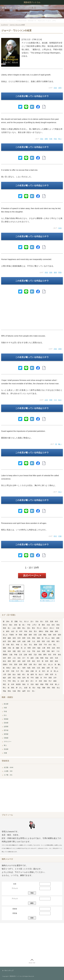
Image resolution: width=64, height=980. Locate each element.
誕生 (14, 668)
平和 (9, 681)
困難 (4, 648)
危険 (50, 635)
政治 (4, 661)
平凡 (4, 681)
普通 (50, 678)
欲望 (26, 688)
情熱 (40, 655)
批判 (24, 678)
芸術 (9, 641)
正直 (46, 400)
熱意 (19, 674)
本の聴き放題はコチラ (47, 601)
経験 (46, 139)
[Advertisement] (32, 313)
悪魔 (16, 621)
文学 (55, 678)
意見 (47, 621)
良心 (60, 492)
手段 (34, 651)
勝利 (45, 655)
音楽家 (6, 749)
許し (21, 688)
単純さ (9, 668)
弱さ (34, 688)
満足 (4, 684)
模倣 (42, 684)
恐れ (29, 628)
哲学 (8, 671)
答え (31, 645)
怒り (42, 621)
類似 (9, 691)
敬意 (53, 638)
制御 (42, 658)
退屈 (16, 664)
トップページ (4, 25)
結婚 (24, 641)
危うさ (26, 621)
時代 (55, 536)
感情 (30, 635)
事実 (49, 648)
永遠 (48, 625)
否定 (14, 678)
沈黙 (48, 668)
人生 (14, 658)
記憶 (40, 635)
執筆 (9, 651)
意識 (52, 621)
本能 (45, 681)
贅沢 (14, 661)
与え (21, 621)
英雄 (4, 628)
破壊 (32, 674)
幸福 (46, 272)
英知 (58, 625)
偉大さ (5, 625)
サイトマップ (9, 971)
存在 (11, 664)
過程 (56, 631)
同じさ (39, 628)
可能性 (12, 635)
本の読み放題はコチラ (17, 601)
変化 (14, 681)
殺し (55, 645)
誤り (32, 621)
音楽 (58, 628)
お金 (14, 628)
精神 (9, 661)
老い (9, 628)
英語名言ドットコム (32, 2)
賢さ (35, 631)
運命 (43, 625)
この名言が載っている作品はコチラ (32, 96)
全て (24, 658)
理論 (4, 691)
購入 (13, 645)
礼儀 (14, 691)
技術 (55, 635)
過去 (42, 139)
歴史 (19, 691)
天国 (13, 671)
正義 (37, 658)
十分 (55, 400)
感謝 (25, 635)
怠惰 (21, 664)
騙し (60, 444)
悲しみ (5, 635)
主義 (11, 655)
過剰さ (41, 631)
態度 (25, 664)
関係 (60, 272)
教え (60, 139)
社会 (29, 651)
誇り (32, 681)
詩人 (5, 715)
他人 (45, 664)
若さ (29, 691)
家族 (47, 631)
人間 (4, 674)
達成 (40, 664)
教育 (24, 638)
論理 (24, 691)
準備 (16, 655)
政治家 (6, 704)
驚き (34, 628)
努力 (44, 671)
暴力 (27, 681)
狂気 (29, 638)
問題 (47, 684)
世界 (29, 661)
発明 (47, 674)
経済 (4, 641)
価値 (52, 631)
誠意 (32, 658)
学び (50, 681)
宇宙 (29, 625)
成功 (52, 658)
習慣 (43, 651)
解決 (8, 631)
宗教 (48, 651)
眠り (24, 674)
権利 (53, 641)
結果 (19, 641)
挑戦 (43, 668)
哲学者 (6, 730)
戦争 (47, 661)
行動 (8, 645)
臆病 (19, 628)
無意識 (18, 684)
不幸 (45, 678)
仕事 (44, 648)
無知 (24, 684)
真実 (9, 658)
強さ (56, 668)
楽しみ (50, 664)
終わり (52, 628)
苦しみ (47, 638)
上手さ (34, 625)
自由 (55, 88)
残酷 (18, 648)
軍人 (5, 745)
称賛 (30, 655)
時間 (29, 648)
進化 (59, 655)
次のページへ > (32, 576)
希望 (4, 638)
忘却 (22, 681)
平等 (32, 678)
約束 (52, 684)
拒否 (19, 638)
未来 (13, 684)
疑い (24, 625)
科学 (21, 631)
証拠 (25, 655)
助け (35, 664)
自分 (24, 651)
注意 (38, 668)
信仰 (4, 658)
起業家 (6, 727)
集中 (53, 651)
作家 (5, 708)
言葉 (40, 645)
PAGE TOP (32, 963)
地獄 (39, 648)
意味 (16, 625)
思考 (34, 648)
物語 (37, 684)
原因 (60, 349)
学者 (5, 711)
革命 (26, 631)
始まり (41, 674)
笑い (34, 691)
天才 (18, 671)
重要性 (5, 655)
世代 (38, 661)
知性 (34, 668)
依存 (56, 621)
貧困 (37, 678)
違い (19, 668)
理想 (53, 688)
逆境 (14, 638)
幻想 (48, 641)
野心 (4, 688)
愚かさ (46, 628)
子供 (45, 645)
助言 (50, 655)
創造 (56, 661)
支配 (14, 651)
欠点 (34, 641)
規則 (59, 635)
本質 (40, 681)
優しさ (57, 684)
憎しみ (56, 671)
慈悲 (19, 651)
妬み (60, 400)
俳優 (5, 753)
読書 (32, 671)
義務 (55, 272)
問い (22, 671)
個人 (26, 645)
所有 (55, 655)
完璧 (35, 635)
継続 (14, 641)
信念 (19, 658)
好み (50, 645)
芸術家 (6, 723)
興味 (34, 638)
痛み (11, 625)
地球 (24, 668)
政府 (24, 661)
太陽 (30, 664)
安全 (37, 621)
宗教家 (6, 738)
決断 (29, 641)
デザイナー (8, 742)
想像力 (5, 664)
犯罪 (52, 674)
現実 (43, 641)
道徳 (51, 272)
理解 (44, 688)
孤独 (35, 645)
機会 (45, 635)
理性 (49, 688)
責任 (34, 661)
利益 (55, 139)
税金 (47, 658)
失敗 (51, 139)
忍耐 (60, 536)
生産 (56, 658)
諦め (8, 621)
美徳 (51, 400)
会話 (13, 631)
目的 (32, 684)
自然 (53, 648)
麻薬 (55, 681)
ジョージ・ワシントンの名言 (19, 8)
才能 (9, 648)
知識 (29, 668)
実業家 (6, 719)
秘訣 (4, 678)
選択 (52, 661)
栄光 (53, 625)
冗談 (35, 655)
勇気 (13, 688)
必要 (9, 678)
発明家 (6, 734)
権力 (58, 641)
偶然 (38, 638)
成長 (60, 88)
